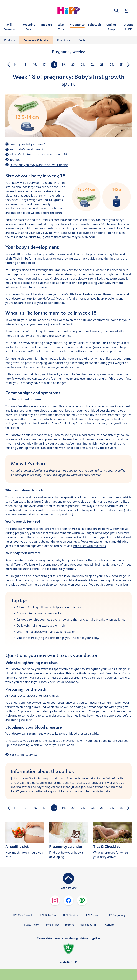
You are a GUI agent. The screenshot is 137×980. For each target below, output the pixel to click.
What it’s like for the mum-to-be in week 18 (38, 154)
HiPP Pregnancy (116, 915)
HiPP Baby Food (48, 915)
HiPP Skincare (93, 915)
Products (9, 40)
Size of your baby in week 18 (29, 144)
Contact (83, 40)
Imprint (70, 925)
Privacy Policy (31, 925)
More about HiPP (89, 925)
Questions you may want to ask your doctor (39, 165)
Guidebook (64, 40)
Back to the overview (23, 755)
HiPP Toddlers (71, 915)
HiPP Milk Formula (22, 915)
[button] (116, 11)
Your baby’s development (26, 149)
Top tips (15, 160)
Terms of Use (52, 925)
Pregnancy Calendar (36, 40)
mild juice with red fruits (89, 546)
